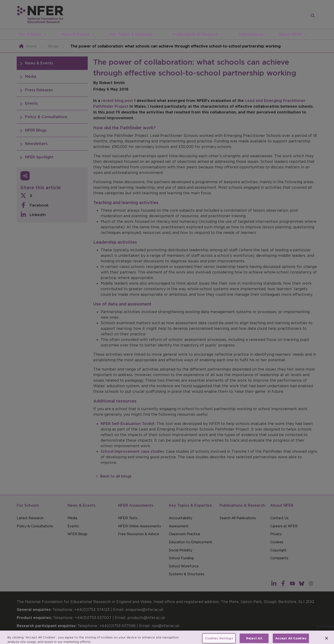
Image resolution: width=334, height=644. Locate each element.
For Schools (30, 34)
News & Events (75, 34)
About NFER (290, 34)
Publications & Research (196, 34)
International (251, 34)
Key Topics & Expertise (131, 34)
